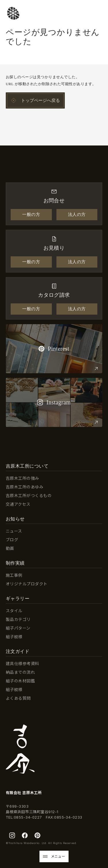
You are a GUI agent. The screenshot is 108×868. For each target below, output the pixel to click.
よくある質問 (18, 698)
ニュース (14, 531)
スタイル (14, 611)
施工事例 (14, 575)
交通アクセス (18, 504)
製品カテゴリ (18, 619)
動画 (10, 548)
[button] (54, 856)
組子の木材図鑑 (20, 681)
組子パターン (18, 628)
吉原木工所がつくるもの (29, 495)
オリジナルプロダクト (27, 584)
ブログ (12, 540)
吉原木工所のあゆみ (24, 487)
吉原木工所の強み (22, 478)
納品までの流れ (20, 672)
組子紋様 (14, 637)
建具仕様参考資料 (22, 663)
